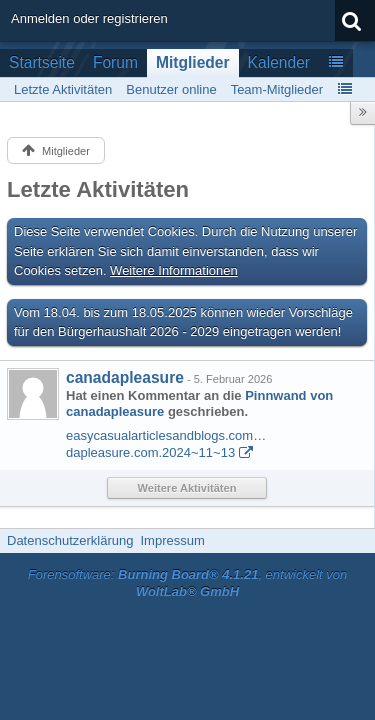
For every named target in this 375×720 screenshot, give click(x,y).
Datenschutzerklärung (70, 540)
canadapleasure (125, 377)
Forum (115, 62)
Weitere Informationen (174, 270)
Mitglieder (193, 62)
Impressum (172, 540)
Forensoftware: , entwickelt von (188, 583)
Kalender (279, 62)
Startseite (42, 62)
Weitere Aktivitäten (187, 488)
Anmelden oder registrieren (89, 18)
